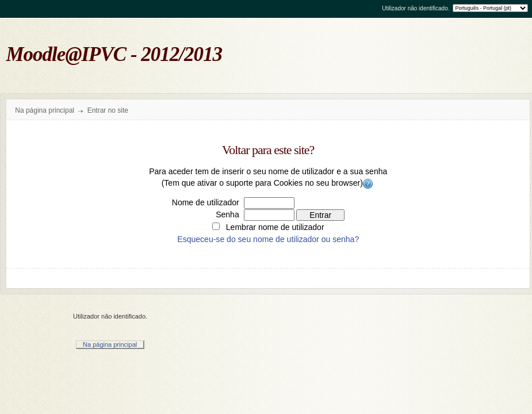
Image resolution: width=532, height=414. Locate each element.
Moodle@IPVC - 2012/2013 (114, 54)
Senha (227, 214)
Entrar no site (108, 110)
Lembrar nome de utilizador (275, 227)
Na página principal (45, 110)
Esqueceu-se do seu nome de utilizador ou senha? (268, 239)
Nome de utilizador (206, 202)
